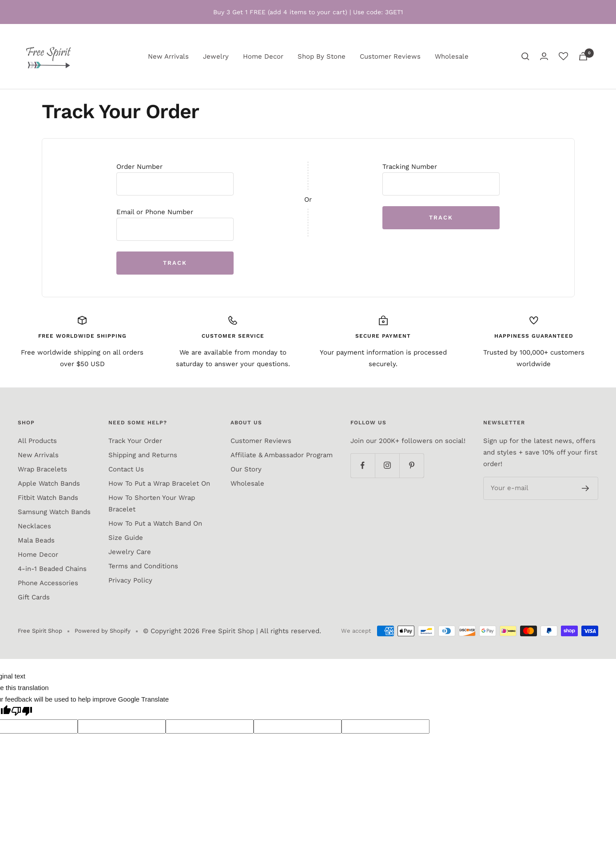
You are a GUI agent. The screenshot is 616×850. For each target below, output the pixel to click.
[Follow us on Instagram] (387, 465)
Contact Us (126, 469)
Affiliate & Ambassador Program (282, 455)
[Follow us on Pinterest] (411, 465)
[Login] (544, 56)
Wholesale (452, 56)
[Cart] (583, 56)
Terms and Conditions (143, 566)
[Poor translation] (22, 712)
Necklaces (34, 526)
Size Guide (126, 538)
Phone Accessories (48, 583)
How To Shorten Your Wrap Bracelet (152, 503)
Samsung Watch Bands (54, 512)
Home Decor (263, 56)
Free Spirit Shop (228, 631)
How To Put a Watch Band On (155, 523)
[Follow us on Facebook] (363, 465)
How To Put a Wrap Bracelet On (159, 483)
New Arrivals (168, 56)
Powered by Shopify (103, 631)
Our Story (246, 469)
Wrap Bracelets (42, 469)
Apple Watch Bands (49, 483)
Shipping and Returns (143, 455)
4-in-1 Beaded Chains (52, 569)
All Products (37, 441)
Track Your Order (135, 441)
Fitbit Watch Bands (48, 498)
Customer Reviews (390, 56)
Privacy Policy (130, 580)
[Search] (525, 56)
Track (175, 263)
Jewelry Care (130, 552)
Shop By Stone (322, 56)
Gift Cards (34, 597)
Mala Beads (36, 540)
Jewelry (216, 56)
